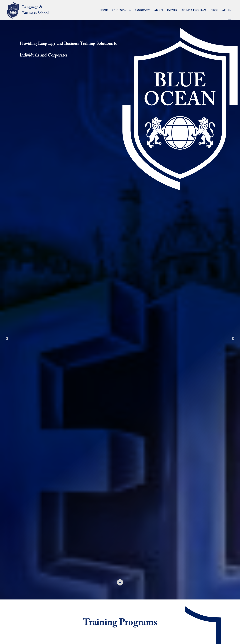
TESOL (214, 10)
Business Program (193, 10)
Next (233, 339)
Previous (7, 339)
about (159, 10)
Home (104, 10)
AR (224, 10)
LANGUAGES (143, 11)
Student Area (121, 10)
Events (172, 10)
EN (230, 14)
